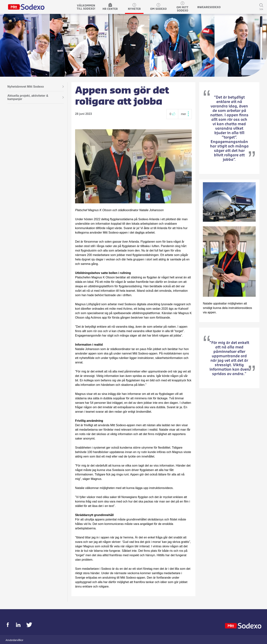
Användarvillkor (14, 640)
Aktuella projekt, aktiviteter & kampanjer (36, 97)
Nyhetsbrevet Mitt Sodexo (36, 87)
